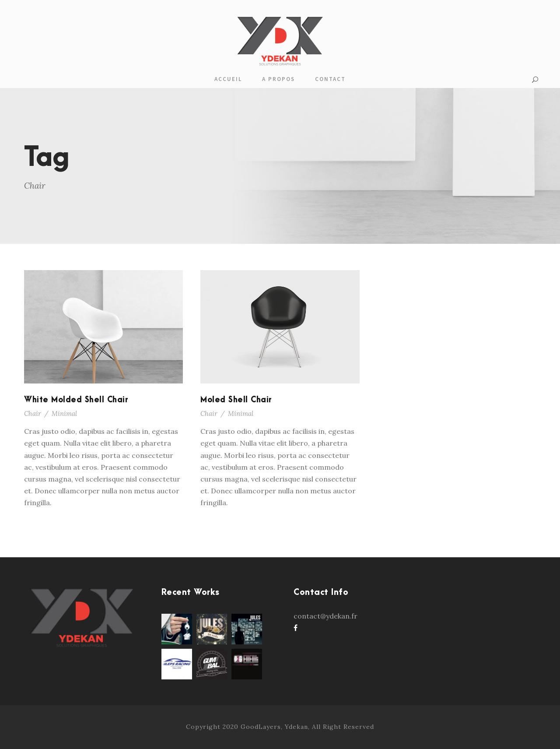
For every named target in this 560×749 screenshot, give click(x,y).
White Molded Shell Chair (76, 400)
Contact (330, 79)
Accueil (228, 79)
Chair (33, 413)
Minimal (64, 413)
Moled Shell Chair (236, 400)
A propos (278, 79)
